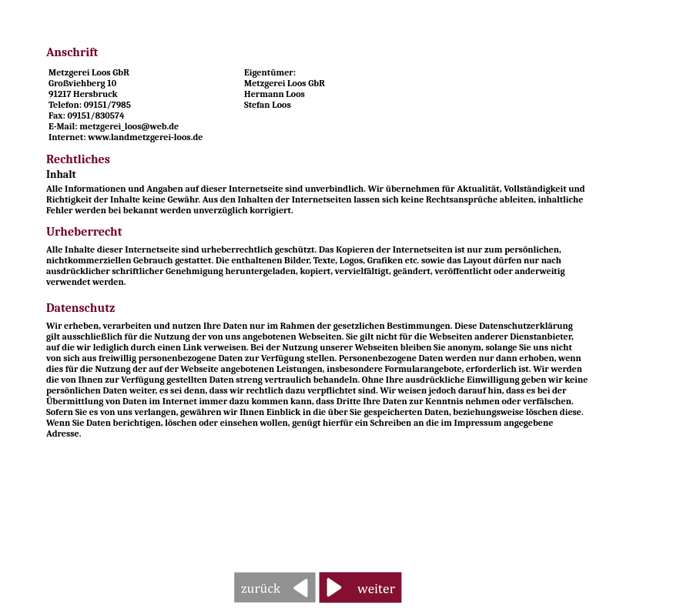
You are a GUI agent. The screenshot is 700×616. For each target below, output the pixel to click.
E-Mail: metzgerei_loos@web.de (114, 126)
